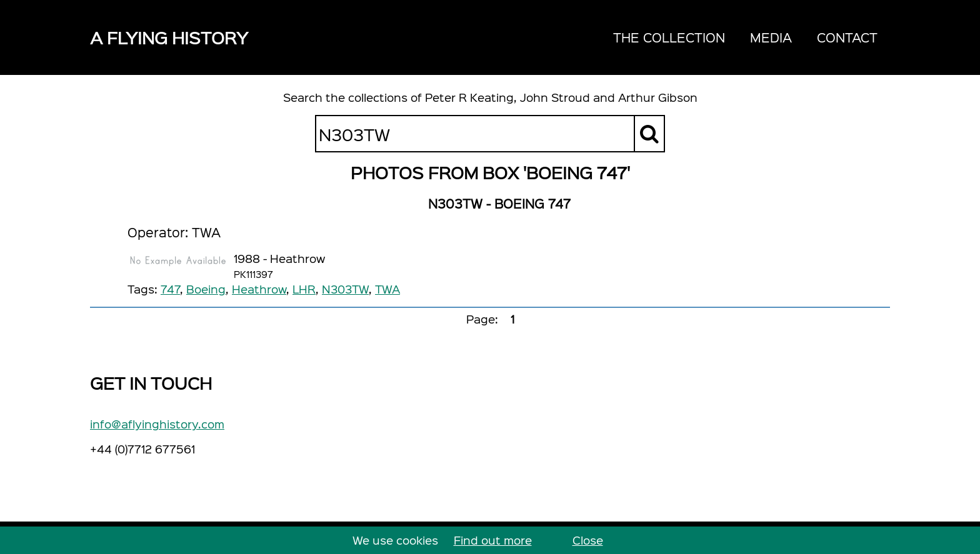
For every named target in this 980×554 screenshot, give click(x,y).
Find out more (493, 540)
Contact (847, 37)
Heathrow (259, 289)
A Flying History (169, 37)
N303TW (345, 289)
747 (170, 289)
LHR (304, 289)
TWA (387, 289)
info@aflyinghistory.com (157, 424)
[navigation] (745, 37)
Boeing (206, 289)
